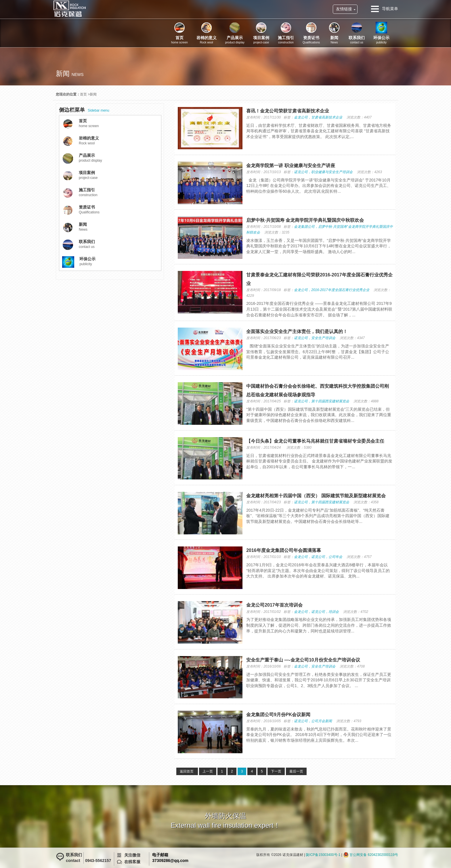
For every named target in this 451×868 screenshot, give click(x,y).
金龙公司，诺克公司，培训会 (316, 612)
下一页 (276, 771)
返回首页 (187, 771)
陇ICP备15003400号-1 (323, 855)
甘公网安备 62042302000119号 (374, 855)
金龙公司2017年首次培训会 (274, 605)
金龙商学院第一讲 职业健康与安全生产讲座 (291, 166)
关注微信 (132, 855)
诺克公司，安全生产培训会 (315, 338)
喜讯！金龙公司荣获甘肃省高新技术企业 (288, 111)
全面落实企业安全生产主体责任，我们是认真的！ (297, 331)
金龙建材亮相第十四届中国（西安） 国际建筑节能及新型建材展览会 (316, 496)
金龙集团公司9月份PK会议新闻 (278, 715)
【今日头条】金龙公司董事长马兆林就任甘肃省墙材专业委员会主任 (315, 441)
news (78, 74)
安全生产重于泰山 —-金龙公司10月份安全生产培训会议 (303, 660)
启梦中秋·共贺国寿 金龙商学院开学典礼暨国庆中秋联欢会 (305, 220)
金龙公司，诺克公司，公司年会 (318, 557)
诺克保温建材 (69, 9)
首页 (83, 94)
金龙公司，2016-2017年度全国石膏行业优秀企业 (331, 290)
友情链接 (344, 9)
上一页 (208, 771)
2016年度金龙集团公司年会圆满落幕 (284, 550)
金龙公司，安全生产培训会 (315, 666)
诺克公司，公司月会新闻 (313, 721)
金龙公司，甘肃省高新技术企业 (318, 117)
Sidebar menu (84, 110)
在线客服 (132, 862)
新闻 (93, 94)
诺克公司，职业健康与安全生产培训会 (323, 172)
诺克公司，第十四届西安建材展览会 (322, 401)
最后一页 (296, 771)
